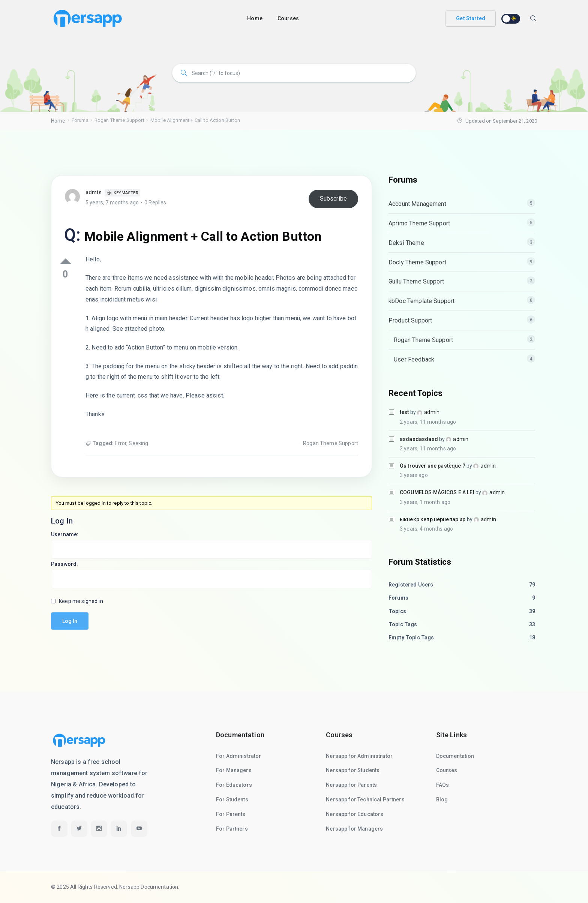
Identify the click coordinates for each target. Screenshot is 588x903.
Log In (70, 621)
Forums (80, 120)
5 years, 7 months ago (112, 202)
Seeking (138, 443)
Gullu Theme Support (416, 281)
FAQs (443, 785)
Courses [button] (288, 18)
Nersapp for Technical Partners (365, 799)
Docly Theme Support (417, 262)
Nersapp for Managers (354, 829)
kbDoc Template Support (421, 301)
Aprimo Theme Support (419, 223)
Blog (442, 799)
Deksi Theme (406, 243)
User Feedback (414, 359)
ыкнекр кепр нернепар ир (433, 519)
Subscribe (333, 199)
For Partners (232, 829)
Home (255, 18)
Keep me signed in (81, 601)
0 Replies (155, 202)
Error (121, 443)
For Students (232, 799)
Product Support (410, 320)
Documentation (455, 756)
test (404, 412)
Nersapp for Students (353, 770)
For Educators (234, 785)
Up (66, 261)
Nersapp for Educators (355, 814)
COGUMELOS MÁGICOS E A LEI (437, 492)
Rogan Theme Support (119, 120)
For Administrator (239, 756)
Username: (65, 534)
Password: (64, 564)
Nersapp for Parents (351, 785)
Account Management (417, 204)
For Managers (234, 770)
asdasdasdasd (419, 439)
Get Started (471, 18)
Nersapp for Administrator (359, 756)
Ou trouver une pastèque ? (433, 466)
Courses (447, 770)
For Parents (231, 814)
